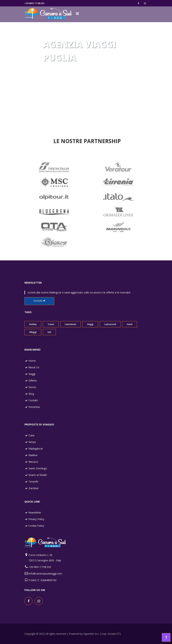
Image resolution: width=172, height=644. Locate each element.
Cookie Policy (36, 526)
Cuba (31, 435)
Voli (49, 332)
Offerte (33, 380)
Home (32, 361)
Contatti (33, 400)
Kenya (32, 442)
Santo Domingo (38, 468)
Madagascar (36, 449)
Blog (31, 394)
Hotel (130, 324)
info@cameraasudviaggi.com (45, 574)
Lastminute (70, 324)
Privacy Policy (36, 519)
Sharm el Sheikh (38, 475)
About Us (34, 367)
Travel (51, 324)
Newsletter (35, 512)
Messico (33, 462)
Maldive (33, 455)
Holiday (33, 324)
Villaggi (33, 332)
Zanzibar (34, 488)
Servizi (32, 387)
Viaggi (90, 324)
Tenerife (33, 482)
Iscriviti (39, 301)
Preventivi (34, 407)
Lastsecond (110, 324)
